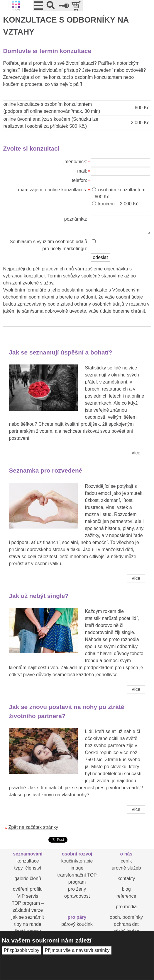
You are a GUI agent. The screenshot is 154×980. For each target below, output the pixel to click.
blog (126, 889)
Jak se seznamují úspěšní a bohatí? (61, 352)
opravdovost (77, 896)
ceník (126, 861)
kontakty (126, 878)
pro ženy (77, 889)
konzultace (28, 861)
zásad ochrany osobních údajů (92, 304)
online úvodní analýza (26, 119)
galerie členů (28, 878)
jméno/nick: (75, 162)
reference (126, 896)
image (77, 868)
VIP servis (28, 896)
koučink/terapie (77, 861)
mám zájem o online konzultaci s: (53, 190)
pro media (126, 907)
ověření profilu (28, 889)
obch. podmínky (126, 917)
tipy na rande (28, 924)
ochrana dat (126, 924)
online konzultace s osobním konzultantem (48, 104)
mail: (82, 171)
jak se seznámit (28, 917)
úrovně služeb (126, 868)
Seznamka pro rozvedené (46, 470)
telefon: (79, 180)
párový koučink (77, 924)
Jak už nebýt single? (39, 596)
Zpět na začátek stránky (33, 827)
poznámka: (76, 219)
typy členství (28, 868)
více (136, 453)
